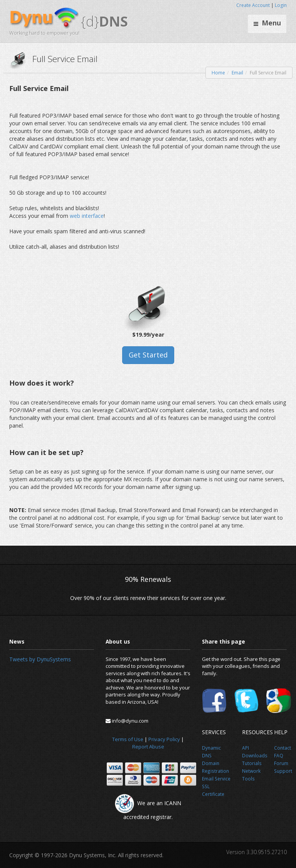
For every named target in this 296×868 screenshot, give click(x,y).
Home (218, 73)
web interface (87, 216)
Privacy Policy (164, 739)
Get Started (148, 355)
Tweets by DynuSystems (40, 659)
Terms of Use (128, 739)
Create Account (253, 5)
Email (237, 73)
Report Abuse (148, 747)
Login (281, 5)
